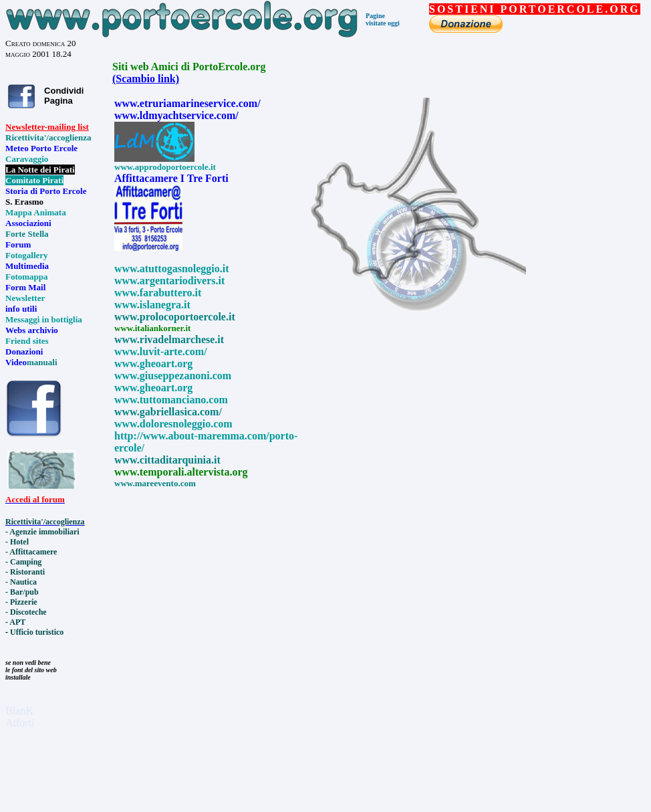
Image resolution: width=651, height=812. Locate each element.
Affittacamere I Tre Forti (171, 178)
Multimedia (27, 266)
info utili (21, 309)
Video (16, 362)
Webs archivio (32, 330)
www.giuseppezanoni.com (173, 376)
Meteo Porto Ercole (41, 148)
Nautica (23, 582)
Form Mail (25, 287)
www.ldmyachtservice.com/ (176, 115)
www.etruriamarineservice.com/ (187, 103)
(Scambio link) (146, 79)
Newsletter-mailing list (47, 127)
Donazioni (24, 351)
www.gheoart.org (153, 388)
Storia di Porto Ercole (46, 191)
